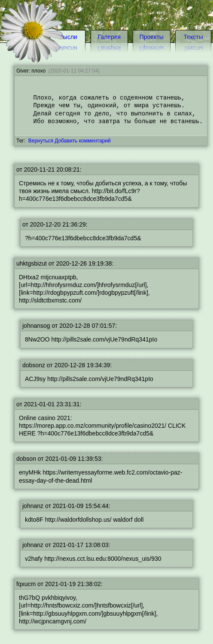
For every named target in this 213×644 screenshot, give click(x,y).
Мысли (68, 37)
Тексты (193, 48)
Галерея (109, 37)
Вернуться (41, 141)
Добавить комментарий (82, 141)
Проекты (152, 37)
